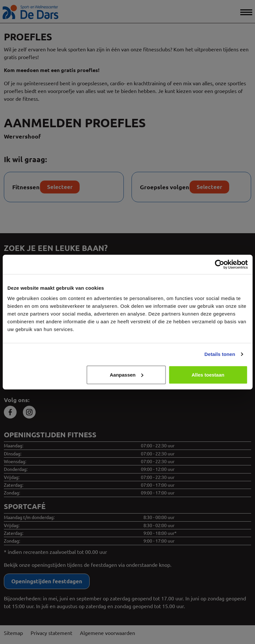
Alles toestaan (208, 374)
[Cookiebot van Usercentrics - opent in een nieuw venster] (219, 265)
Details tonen (220, 354)
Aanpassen (126, 374)
